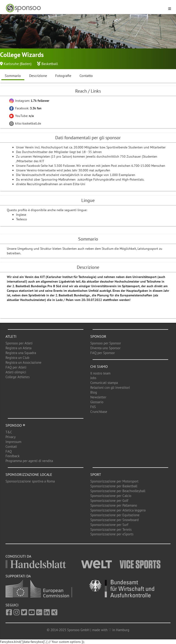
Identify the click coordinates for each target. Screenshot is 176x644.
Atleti (11, 336)
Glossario (97, 402)
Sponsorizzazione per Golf (109, 501)
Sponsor (98, 336)
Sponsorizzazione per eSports (112, 534)
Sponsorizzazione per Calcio (111, 496)
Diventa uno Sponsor (105, 348)
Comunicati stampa (104, 383)
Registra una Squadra (21, 353)
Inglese (21, 215)
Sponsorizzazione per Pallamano (114, 505)
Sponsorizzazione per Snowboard (114, 520)
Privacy (11, 437)
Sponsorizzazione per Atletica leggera (118, 510)
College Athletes (18, 377)
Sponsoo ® (15, 425)
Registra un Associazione (23, 362)
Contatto (86, 76)
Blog (94, 392)
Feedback (12, 456)
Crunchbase (99, 412)
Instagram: (29, 101)
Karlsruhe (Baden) (18, 64)
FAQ (9, 451)
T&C (9, 432)
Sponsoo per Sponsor (106, 343)
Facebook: (25, 108)
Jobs (93, 378)
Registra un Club (17, 358)
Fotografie (63, 76)
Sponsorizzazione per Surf (109, 525)
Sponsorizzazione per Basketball (114, 486)
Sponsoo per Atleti (19, 343)
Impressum (13, 442)
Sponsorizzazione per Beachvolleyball (118, 491)
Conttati (11, 447)
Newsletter (98, 397)
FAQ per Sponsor (103, 353)
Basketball (50, 64)
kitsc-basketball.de (25, 123)
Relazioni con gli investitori (110, 387)
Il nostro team (100, 373)
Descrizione (38, 76)
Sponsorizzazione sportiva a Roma (30, 481)
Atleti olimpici (16, 372)
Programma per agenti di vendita (29, 461)
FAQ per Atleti (16, 367)
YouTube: (21, 116)
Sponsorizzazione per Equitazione (115, 515)
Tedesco (22, 219)
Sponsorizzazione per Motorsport (114, 481)
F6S (93, 407)
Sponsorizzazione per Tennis (111, 529)
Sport (96, 474)
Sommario (13, 76)
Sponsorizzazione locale (29, 474)
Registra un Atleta (18, 348)
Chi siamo (99, 366)
